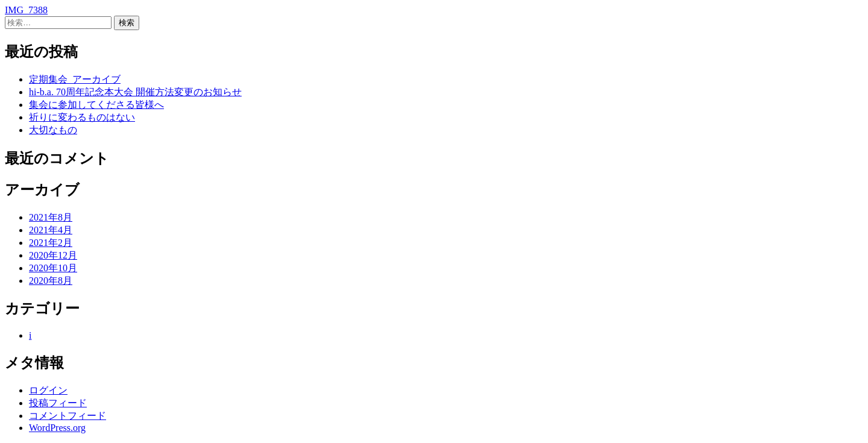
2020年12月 (53, 255)
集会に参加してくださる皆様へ (96, 105)
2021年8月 (51, 217)
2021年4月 (51, 230)
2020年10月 (53, 268)
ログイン (48, 390)
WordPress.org (57, 428)
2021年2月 (51, 243)
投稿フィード (58, 403)
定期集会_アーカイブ (75, 79)
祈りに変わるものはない (82, 117)
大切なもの (53, 130)
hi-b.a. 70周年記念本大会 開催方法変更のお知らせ (135, 92)
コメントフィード (68, 416)
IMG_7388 (26, 10)
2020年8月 (51, 281)
